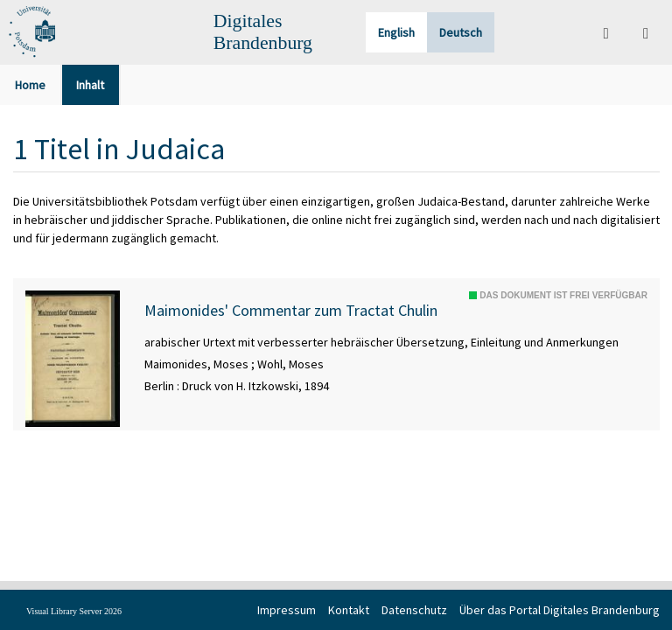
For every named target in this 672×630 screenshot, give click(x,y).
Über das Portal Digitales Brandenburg (560, 610)
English (396, 32)
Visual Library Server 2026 (74, 611)
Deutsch (461, 32)
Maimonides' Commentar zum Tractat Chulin (291, 311)
